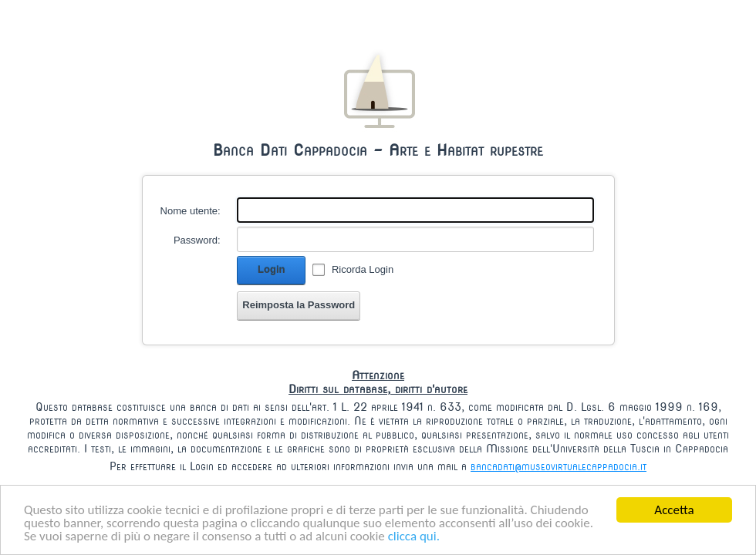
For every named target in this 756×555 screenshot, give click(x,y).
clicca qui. (414, 537)
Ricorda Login (363, 269)
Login (271, 269)
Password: (197, 240)
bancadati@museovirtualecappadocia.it (559, 466)
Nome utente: (191, 211)
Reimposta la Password (299, 305)
